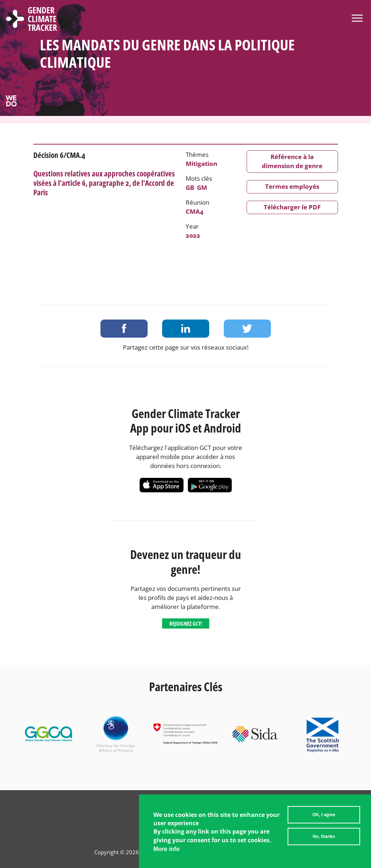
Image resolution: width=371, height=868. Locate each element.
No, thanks (324, 841)
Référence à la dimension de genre (292, 161)
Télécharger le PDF (292, 207)
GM (202, 187)
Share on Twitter (247, 329)
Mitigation (201, 164)
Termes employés (292, 186)
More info (166, 853)
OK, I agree (324, 819)
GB (190, 187)
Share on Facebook (124, 329)
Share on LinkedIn (186, 329)
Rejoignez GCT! (186, 623)
